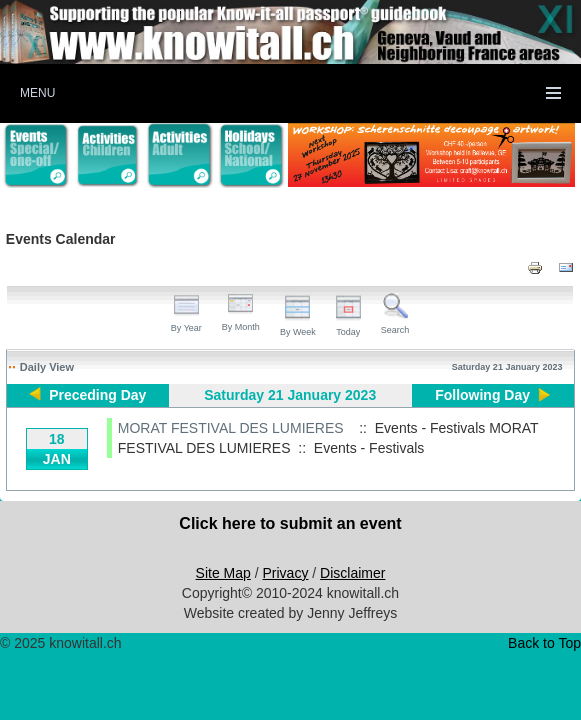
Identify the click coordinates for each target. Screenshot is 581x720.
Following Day (482, 395)
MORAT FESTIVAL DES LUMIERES (231, 428)
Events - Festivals (369, 448)
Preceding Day (97, 395)
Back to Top (544, 643)
